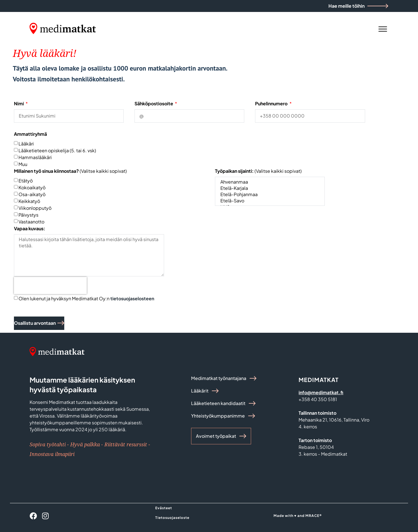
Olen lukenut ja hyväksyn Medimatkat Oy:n (86, 298)
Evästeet (164, 508)
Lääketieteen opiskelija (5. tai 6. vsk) (57, 150)
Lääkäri (26, 143)
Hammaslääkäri (35, 157)
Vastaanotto (31, 221)
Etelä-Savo (269, 201)
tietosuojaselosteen (132, 298)
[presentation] (50, 285)
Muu (23, 164)
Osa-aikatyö (32, 194)
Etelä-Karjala (269, 188)
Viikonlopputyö (35, 208)
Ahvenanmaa (269, 182)
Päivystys (28, 214)
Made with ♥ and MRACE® (298, 516)
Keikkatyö (29, 201)
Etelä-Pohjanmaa (269, 194)
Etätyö (26, 180)
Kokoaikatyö (32, 187)
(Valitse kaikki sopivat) (70, 171)
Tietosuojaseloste (172, 518)
